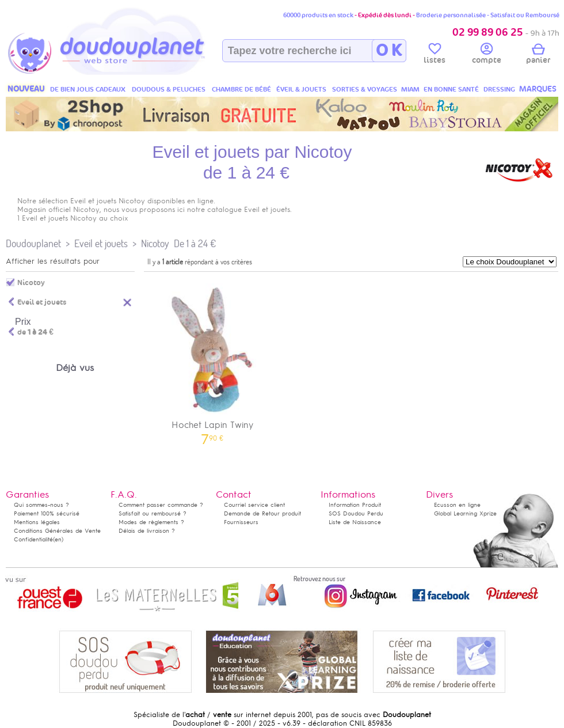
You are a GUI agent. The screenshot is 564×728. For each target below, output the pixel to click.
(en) (58, 539)
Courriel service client (254, 505)
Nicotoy (155, 243)
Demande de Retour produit (262, 513)
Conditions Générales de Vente (57, 531)
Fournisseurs (241, 522)
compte (487, 55)
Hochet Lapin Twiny (212, 360)
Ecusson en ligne (457, 505)
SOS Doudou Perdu (356, 513)
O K (389, 51)
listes (435, 55)
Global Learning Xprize (465, 513)
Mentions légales (37, 522)
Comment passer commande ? (161, 505)
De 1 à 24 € (195, 243)
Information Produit (355, 505)
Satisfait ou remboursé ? (153, 513)
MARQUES (538, 89)
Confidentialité (33, 539)
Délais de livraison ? (147, 531)
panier (538, 55)
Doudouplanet (33, 243)
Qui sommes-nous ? (41, 505)
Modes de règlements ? (151, 522)
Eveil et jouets (101, 243)
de (35, 332)
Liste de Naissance (355, 522)
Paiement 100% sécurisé (47, 513)
